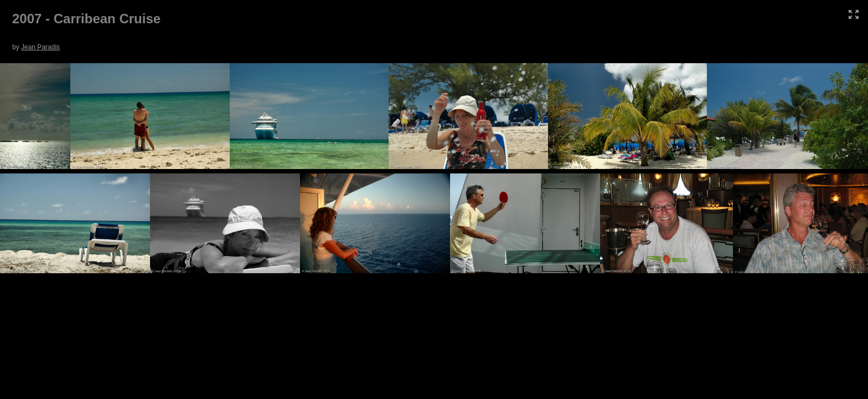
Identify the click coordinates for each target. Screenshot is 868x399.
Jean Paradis (40, 47)
